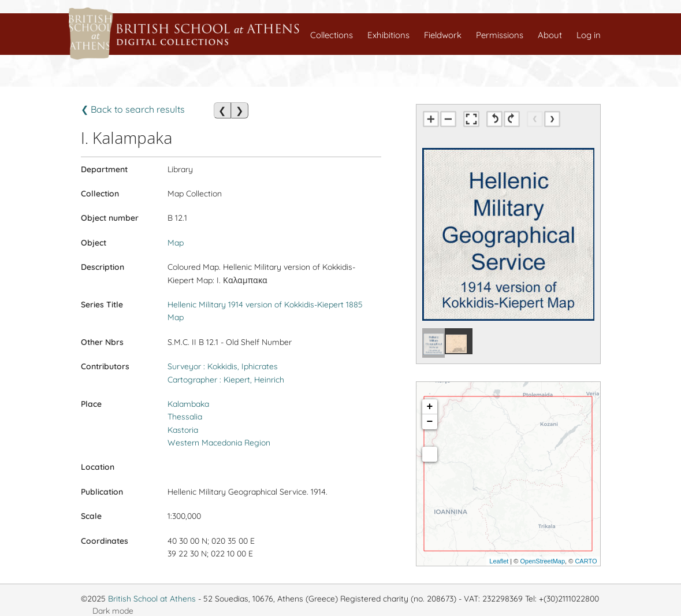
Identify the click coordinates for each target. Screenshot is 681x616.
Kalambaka (188, 404)
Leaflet (499, 561)
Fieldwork (443, 35)
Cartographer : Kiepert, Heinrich (226, 380)
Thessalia (185, 417)
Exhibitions (388, 35)
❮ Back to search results (133, 109)
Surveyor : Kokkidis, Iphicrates (223, 366)
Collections (332, 35)
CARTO (586, 561)
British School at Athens (152, 599)
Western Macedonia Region (219, 443)
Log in (589, 35)
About (550, 35)
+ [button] (430, 407)
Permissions (500, 35)
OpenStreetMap (542, 561)
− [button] (430, 422)
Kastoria (183, 430)
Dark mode (113, 611)
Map (176, 243)
